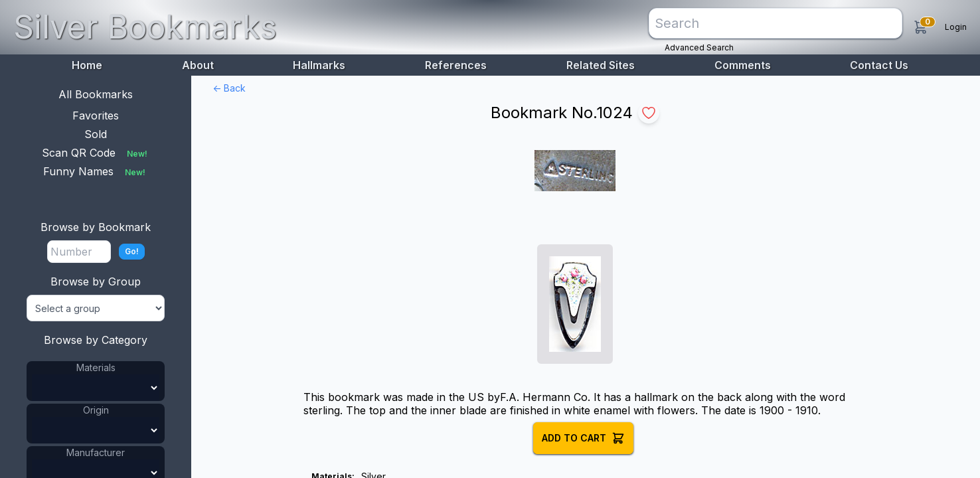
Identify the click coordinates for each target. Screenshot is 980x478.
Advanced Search (699, 47)
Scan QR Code (96, 153)
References (456, 65)
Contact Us (879, 65)
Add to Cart (583, 438)
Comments (743, 65)
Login (956, 27)
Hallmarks (319, 65)
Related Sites (601, 65)
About (198, 65)
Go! (132, 251)
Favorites (96, 116)
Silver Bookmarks (145, 27)
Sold (96, 134)
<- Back (229, 88)
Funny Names (96, 171)
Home (87, 65)
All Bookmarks (96, 94)
